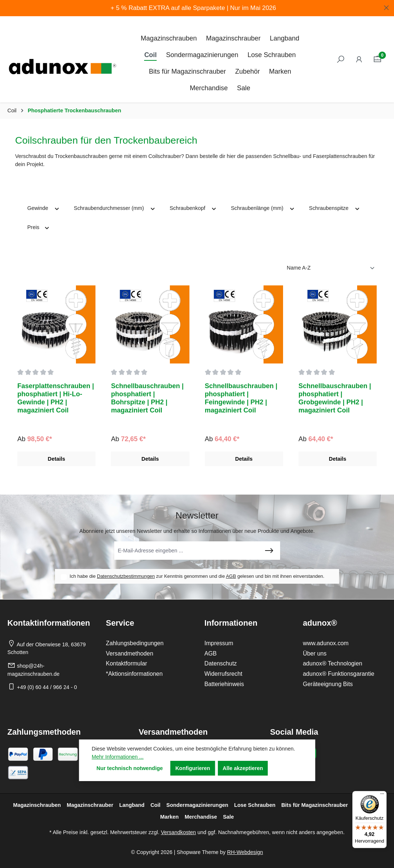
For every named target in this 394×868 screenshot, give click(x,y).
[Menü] (382, 795)
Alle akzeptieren (243, 768)
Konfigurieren (193, 768)
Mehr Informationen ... (118, 757)
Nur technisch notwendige (130, 768)
